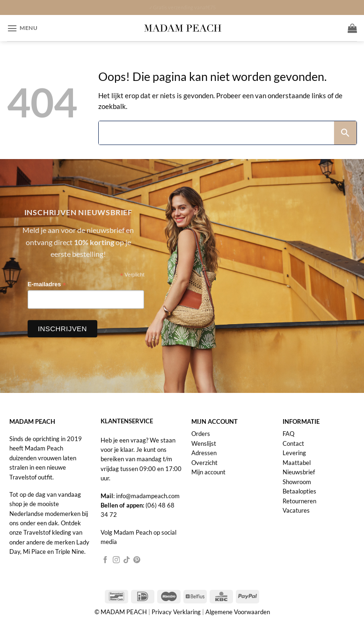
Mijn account (208, 472)
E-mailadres (47, 285)
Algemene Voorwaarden (238, 612)
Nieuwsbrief (299, 472)
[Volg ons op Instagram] (116, 560)
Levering (294, 453)
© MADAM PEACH (121, 612)
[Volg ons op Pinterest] (137, 560)
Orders (201, 434)
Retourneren (299, 501)
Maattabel (297, 463)
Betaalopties (299, 491)
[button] (22, 28)
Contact (293, 443)
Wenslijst (204, 443)
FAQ (288, 434)
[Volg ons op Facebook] (106, 560)
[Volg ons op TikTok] (127, 560)
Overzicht (204, 463)
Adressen (204, 453)
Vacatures (296, 510)
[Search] (217, 133)
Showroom (297, 482)
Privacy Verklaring (176, 612)
